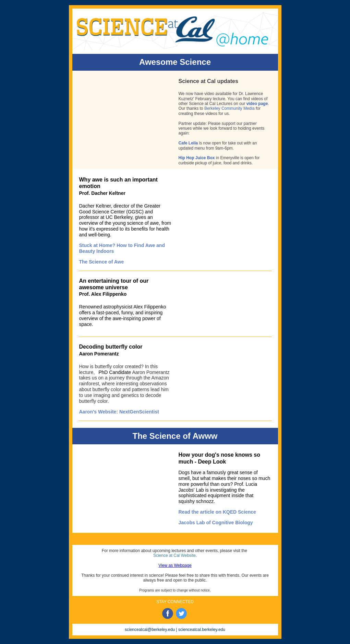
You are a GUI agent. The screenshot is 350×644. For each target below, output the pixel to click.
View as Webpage (175, 565)
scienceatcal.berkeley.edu (202, 630)
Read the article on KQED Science (217, 512)
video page (257, 104)
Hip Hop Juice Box (197, 158)
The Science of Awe (102, 262)
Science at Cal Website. (176, 555)
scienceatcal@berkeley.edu (150, 630)
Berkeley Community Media (230, 108)
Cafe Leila (188, 143)
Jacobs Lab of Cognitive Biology (216, 523)
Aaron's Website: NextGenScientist (119, 412)
